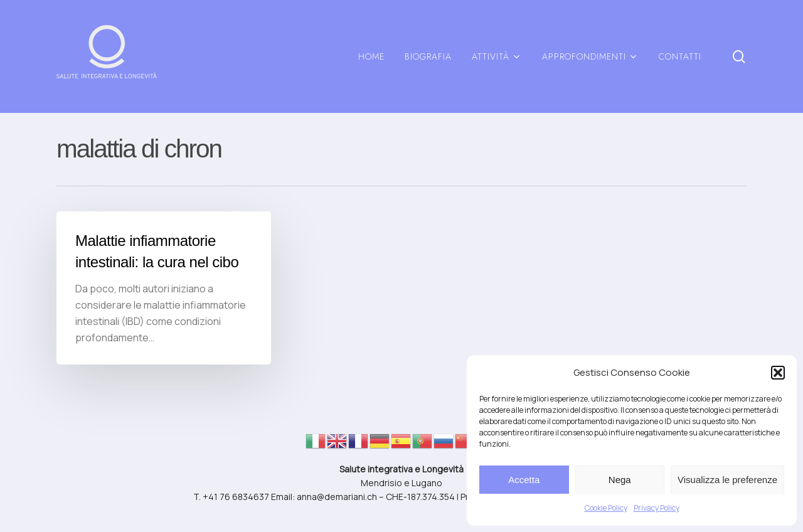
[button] (778, 373)
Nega (620, 480)
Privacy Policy (657, 508)
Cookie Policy (606, 508)
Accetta (524, 480)
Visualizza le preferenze (727, 480)
